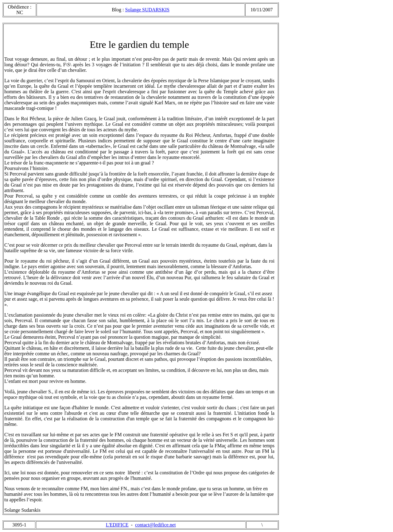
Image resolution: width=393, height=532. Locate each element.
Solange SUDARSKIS (147, 10)
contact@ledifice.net (155, 525)
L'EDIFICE (117, 525)
